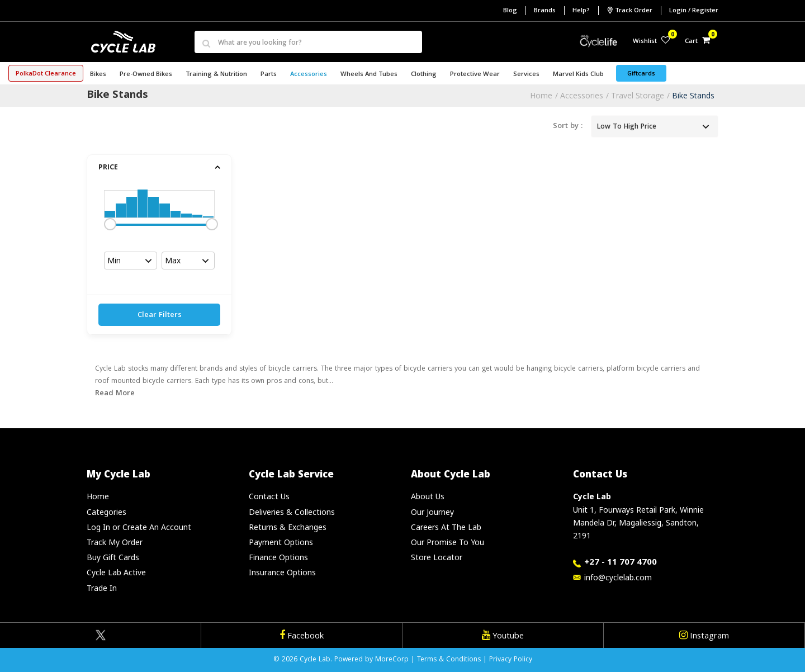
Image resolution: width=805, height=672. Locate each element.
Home (541, 95)
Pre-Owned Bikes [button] (146, 75)
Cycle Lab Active (116, 572)
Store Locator (437, 557)
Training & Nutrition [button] (216, 75)
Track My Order (115, 542)
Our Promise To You (448, 542)
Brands (545, 11)
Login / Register (694, 11)
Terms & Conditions (449, 660)
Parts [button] (269, 75)
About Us (428, 496)
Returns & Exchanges (288, 527)
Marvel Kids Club (578, 75)
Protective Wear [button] (475, 75)
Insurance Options (282, 572)
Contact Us (269, 496)
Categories (106, 512)
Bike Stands (693, 95)
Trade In (102, 588)
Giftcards (641, 74)
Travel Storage (638, 95)
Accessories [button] (309, 75)
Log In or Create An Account (139, 527)
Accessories (582, 95)
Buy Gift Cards (113, 557)
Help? (581, 11)
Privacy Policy (511, 660)
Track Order (629, 11)
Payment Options (281, 542)
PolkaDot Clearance (46, 74)
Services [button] (526, 75)
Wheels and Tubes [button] (369, 75)
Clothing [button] (424, 75)
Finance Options (278, 557)
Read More (115, 394)
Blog (510, 11)
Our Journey (432, 512)
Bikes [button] (98, 75)
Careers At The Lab (446, 527)
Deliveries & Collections (292, 512)
